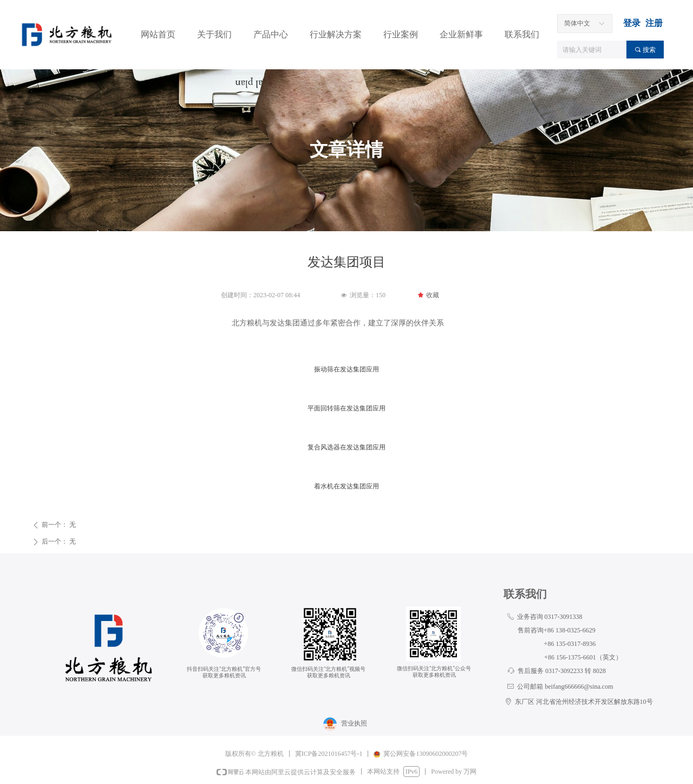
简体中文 (577, 23)
